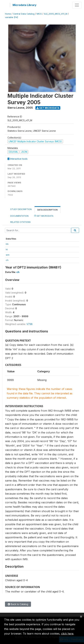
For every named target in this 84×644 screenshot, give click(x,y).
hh (7, 244)
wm (8, 255)
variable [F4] (11, 17)
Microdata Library (25, 5)
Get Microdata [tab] (44, 216)
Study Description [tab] (21, 209)
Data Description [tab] (47, 210)
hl (7, 249)
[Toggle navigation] (77, 5)
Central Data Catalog (24, 14)
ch (7, 260)
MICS (39, 14)
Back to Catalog (18, 604)
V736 (29, 324)
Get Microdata (48, 108)
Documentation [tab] (19, 216)
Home (8, 14)
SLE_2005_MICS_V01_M (56, 14)
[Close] (81, 616)
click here (67, 634)
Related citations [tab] (20, 222)
